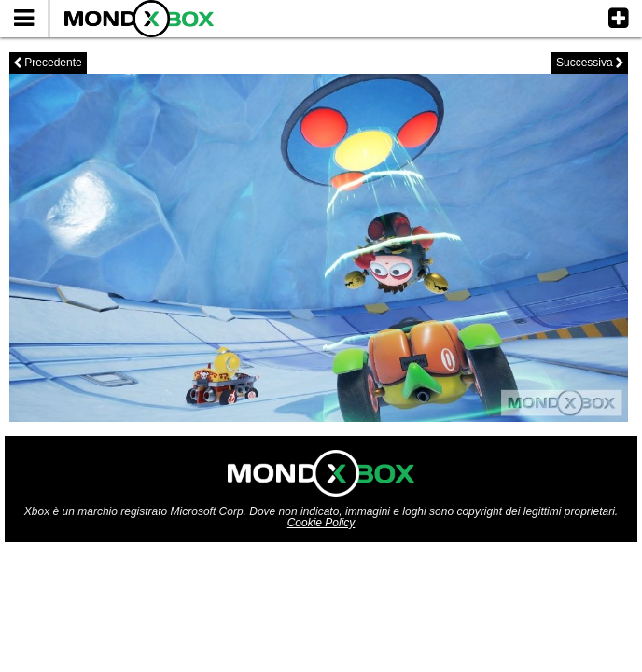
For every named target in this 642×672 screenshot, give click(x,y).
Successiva (590, 63)
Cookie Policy (321, 523)
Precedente (48, 63)
